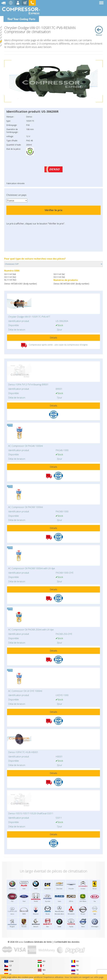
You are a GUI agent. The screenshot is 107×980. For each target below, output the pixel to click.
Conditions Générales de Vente (38, 942)
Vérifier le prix (53, 210)
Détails (53, 338)
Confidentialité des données (67, 942)
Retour (99, 31)
